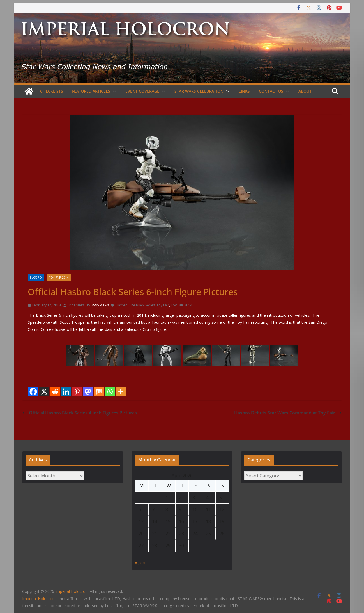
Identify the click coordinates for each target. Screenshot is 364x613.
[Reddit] (55, 392)
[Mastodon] (88, 392)
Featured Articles (91, 91)
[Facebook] (33, 392)
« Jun (140, 562)
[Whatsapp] (110, 392)
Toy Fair (163, 305)
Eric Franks (76, 305)
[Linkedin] (66, 392)
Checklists (52, 91)
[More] (121, 392)
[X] (44, 392)
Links (244, 91)
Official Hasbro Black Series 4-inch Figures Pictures (80, 413)
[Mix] (99, 392)
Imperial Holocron (38, 599)
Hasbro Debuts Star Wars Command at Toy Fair (288, 413)
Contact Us (271, 91)
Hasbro (36, 277)
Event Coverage (142, 91)
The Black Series (142, 305)
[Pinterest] (77, 392)
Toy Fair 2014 (59, 277)
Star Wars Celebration (199, 91)
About (305, 91)
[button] (113, 91)
